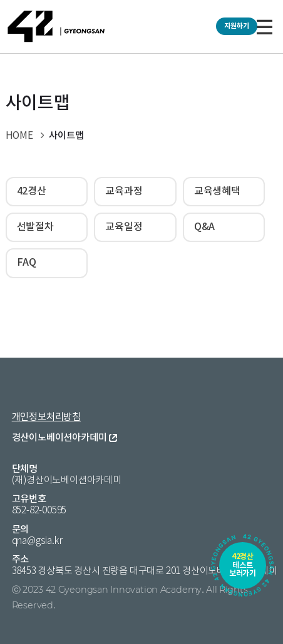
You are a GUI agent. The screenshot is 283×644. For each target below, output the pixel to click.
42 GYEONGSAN (56, 27)
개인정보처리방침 (46, 417)
